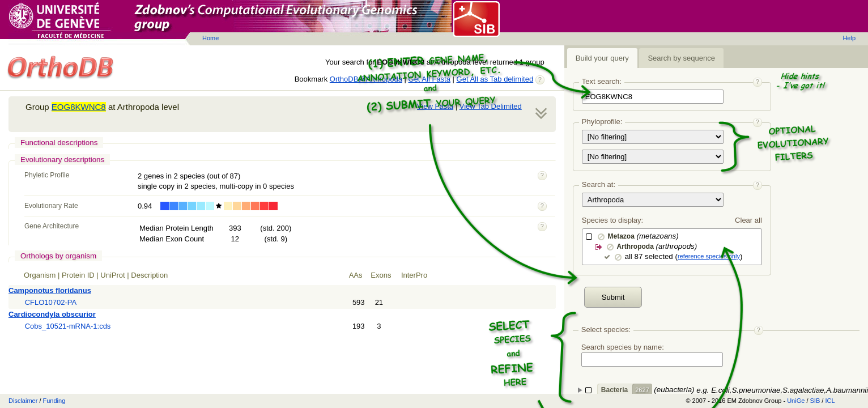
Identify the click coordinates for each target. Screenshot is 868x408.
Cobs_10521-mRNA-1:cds (68, 326)
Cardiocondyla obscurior (52, 314)
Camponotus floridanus (50, 290)
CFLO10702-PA (51, 302)
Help (849, 38)
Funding (54, 401)
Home (210, 38)
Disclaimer (23, 401)
